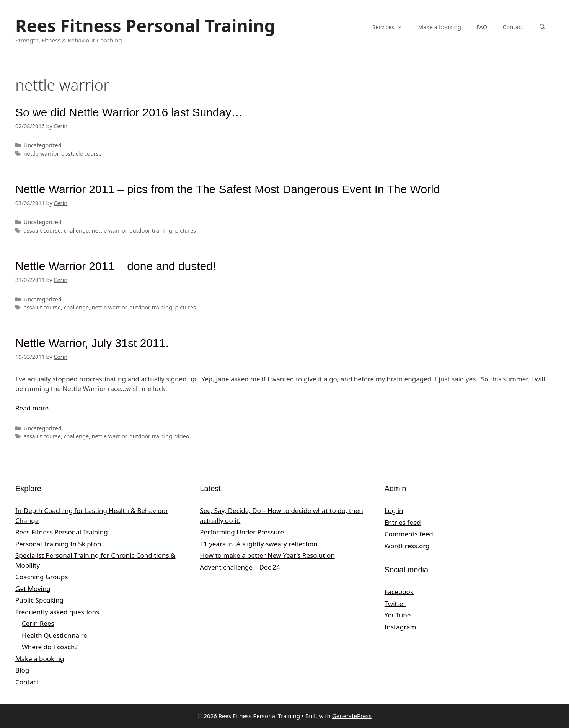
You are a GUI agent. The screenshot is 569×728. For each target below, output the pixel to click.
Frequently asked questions (57, 612)
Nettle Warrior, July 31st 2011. (92, 343)
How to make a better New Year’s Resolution (267, 555)
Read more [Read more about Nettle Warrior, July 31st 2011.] (32, 408)
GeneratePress (352, 716)
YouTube (398, 615)
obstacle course (82, 154)
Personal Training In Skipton (58, 544)
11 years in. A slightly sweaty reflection (258, 544)
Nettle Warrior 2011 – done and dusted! (116, 266)
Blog (22, 670)
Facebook (399, 592)
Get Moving (33, 589)
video (182, 436)
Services (391, 27)
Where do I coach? (50, 647)
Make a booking (439, 27)
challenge (77, 230)
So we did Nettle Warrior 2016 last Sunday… (129, 112)
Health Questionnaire (55, 635)
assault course (42, 230)
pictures (186, 230)
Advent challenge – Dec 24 (240, 567)
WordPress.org (407, 546)
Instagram (400, 627)
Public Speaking (39, 600)
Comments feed (409, 534)
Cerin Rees (38, 623)
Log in (394, 511)
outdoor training (151, 230)
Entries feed (403, 522)
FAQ (482, 27)
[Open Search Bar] (542, 27)
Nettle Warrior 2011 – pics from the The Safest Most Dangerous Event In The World (227, 189)
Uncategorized (43, 145)
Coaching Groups (42, 577)
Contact (513, 27)
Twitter (395, 603)
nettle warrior (41, 154)
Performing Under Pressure (242, 532)
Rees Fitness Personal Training (145, 25)
